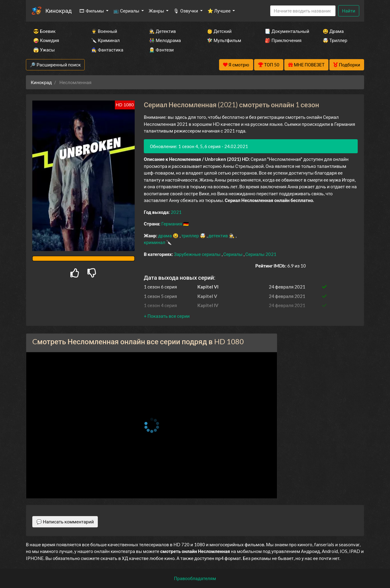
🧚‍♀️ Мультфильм (224, 40)
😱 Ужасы (44, 50)
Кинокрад (58, 11)
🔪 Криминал (105, 40)
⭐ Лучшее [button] (220, 11)
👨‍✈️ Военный (104, 31)
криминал (155, 242)
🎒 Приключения (283, 40)
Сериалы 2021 (261, 254)
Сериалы (233, 254)
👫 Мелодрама (165, 40)
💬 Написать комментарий (65, 522)
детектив (219, 236)
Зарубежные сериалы (198, 254)
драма (165, 236)
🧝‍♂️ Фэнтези (161, 50)
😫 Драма (333, 31)
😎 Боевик (44, 31)
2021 (176, 212)
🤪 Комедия (46, 40)
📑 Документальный (285, 31)
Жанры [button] (157, 11)
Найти (349, 11)
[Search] (303, 11)
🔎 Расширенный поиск (55, 65)
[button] (167, 316)
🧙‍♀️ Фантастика (107, 50)
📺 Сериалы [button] (127, 11)
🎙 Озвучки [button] (186, 11)
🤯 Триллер (335, 40)
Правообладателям (195, 578)
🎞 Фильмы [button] (92, 11)
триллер (191, 236)
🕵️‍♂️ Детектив (162, 31)
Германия (172, 224)
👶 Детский (219, 31)
